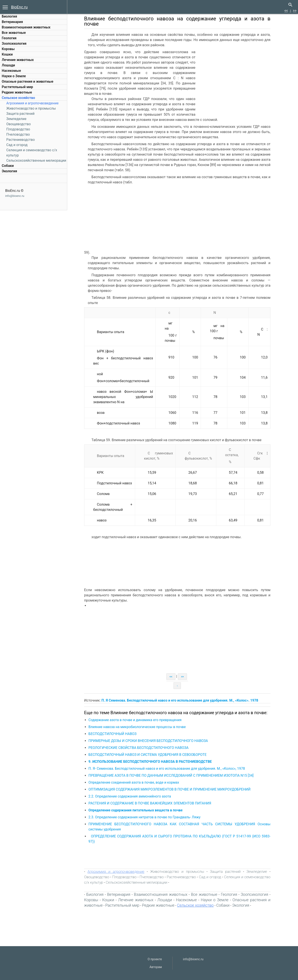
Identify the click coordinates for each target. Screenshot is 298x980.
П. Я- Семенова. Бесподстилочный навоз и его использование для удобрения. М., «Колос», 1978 (169, 769)
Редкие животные (17, 92)
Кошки (7, 54)
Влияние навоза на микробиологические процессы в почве (140, 727)
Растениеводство (20, 140)
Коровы (8, 49)
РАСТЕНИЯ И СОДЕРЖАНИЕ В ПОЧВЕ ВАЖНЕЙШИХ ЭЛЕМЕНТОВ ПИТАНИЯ (152, 803)
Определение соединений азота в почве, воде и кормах (136, 782)
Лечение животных (18, 60)
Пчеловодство (18, 134)
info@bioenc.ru (15, 196)
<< (286, 11)
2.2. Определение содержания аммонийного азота (132, 796)
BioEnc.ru (19, 7)
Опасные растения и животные (28, 81)
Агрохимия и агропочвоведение (32, 103)
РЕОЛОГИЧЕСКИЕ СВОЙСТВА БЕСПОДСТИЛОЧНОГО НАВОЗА (141, 748)
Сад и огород (17, 145)
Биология (9, 16)
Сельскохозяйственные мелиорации (36, 160)
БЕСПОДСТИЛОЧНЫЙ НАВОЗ (115, 734)
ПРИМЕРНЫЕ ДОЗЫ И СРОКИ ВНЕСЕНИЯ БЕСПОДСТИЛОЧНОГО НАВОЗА (151, 741)
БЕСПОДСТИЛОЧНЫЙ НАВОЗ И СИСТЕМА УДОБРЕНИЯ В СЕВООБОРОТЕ (150, 755)
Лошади (8, 65)
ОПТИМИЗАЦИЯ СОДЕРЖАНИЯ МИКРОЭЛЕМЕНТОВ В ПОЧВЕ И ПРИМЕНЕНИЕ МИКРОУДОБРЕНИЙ (172, 789)
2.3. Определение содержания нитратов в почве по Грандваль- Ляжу (147, 817)
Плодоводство (18, 129)
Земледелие (16, 119)
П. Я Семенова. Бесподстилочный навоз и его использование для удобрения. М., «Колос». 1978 (183, 700)
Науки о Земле (14, 76)
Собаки (8, 166)
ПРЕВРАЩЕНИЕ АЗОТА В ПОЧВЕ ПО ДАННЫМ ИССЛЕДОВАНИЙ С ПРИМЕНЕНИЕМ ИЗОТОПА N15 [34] (174, 775)
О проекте (155, 959)
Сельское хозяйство (18, 98)
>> (295, 11)
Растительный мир (17, 87)
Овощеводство (19, 124)
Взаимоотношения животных (26, 27)
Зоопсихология (14, 44)
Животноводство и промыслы (31, 108)
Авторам (156, 967)
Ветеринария (12, 22)
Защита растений (20, 114)
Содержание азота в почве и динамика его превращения (138, 720)
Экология (9, 171)
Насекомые (11, 71)
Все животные (14, 33)
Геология (9, 38)
